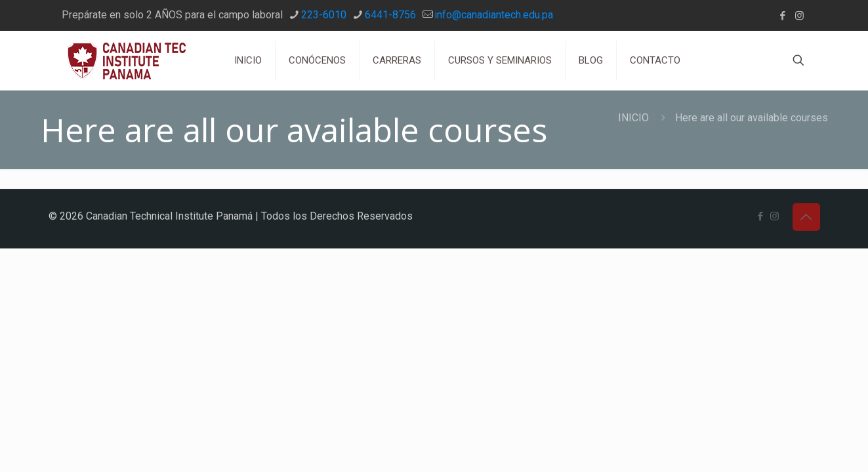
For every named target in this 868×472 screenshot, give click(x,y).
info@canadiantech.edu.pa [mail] (494, 15)
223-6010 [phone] (324, 15)
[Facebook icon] (783, 16)
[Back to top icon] (806, 217)
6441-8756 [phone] (390, 15)
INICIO (633, 118)
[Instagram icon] (799, 16)
